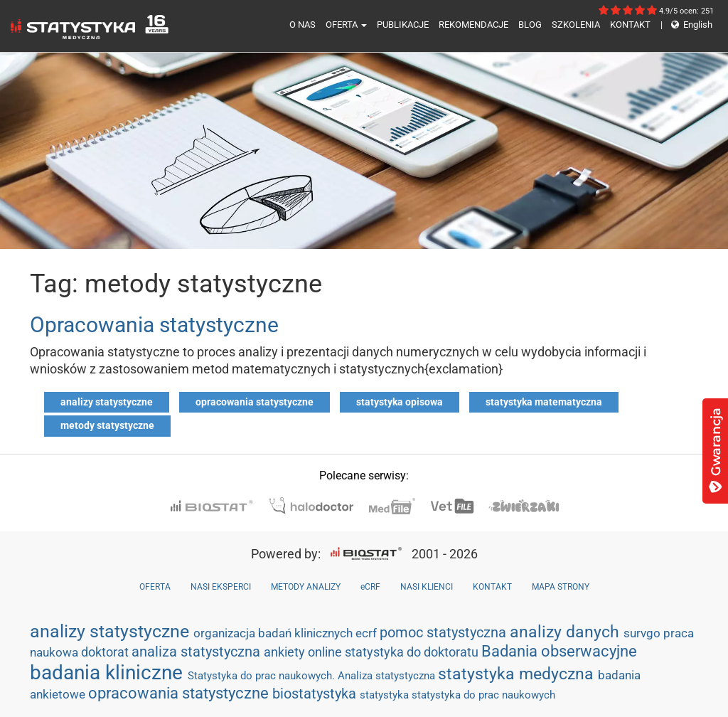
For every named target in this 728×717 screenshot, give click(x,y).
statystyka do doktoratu (413, 652)
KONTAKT (630, 25)
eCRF (370, 587)
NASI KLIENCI (427, 587)
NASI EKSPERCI (221, 587)
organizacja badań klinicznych (274, 633)
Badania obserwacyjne (559, 651)
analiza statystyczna (198, 652)
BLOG (530, 25)
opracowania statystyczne (255, 402)
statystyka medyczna (518, 674)
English (686, 25)
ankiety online (304, 652)
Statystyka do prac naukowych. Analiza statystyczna (313, 676)
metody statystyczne (107, 425)
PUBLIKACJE (403, 25)
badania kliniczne (109, 673)
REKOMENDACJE (473, 25)
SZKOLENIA (576, 25)
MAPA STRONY (561, 587)
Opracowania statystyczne (154, 325)
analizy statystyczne (107, 402)
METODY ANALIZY (306, 587)
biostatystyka (316, 694)
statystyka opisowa (400, 402)
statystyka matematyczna (544, 402)
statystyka (386, 695)
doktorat (106, 652)
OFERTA (346, 25)
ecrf (368, 633)
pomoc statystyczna (445, 632)
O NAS (303, 25)
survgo (643, 633)
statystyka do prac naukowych (483, 695)
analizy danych (567, 632)
